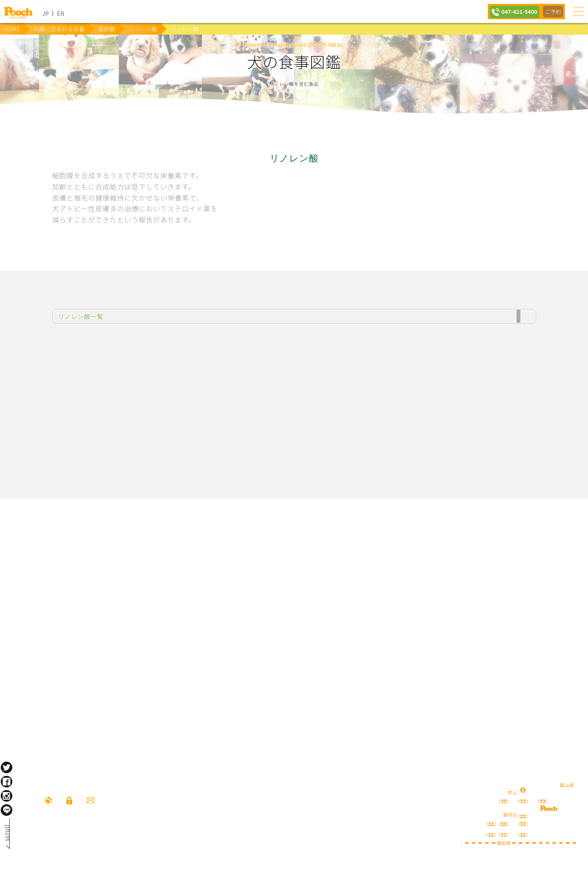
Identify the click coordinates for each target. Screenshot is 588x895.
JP (46, 13)
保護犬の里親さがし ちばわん (173, 650)
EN (61, 13)
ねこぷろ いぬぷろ (415, 650)
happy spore (475, 598)
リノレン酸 (143, 29)
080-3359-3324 (94, 844)
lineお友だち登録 (234, 591)
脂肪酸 (107, 29)
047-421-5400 (517, 12)
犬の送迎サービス (113, 591)
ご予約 (553, 12)
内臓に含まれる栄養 (59, 29)
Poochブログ (354, 591)
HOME (12, 29)
